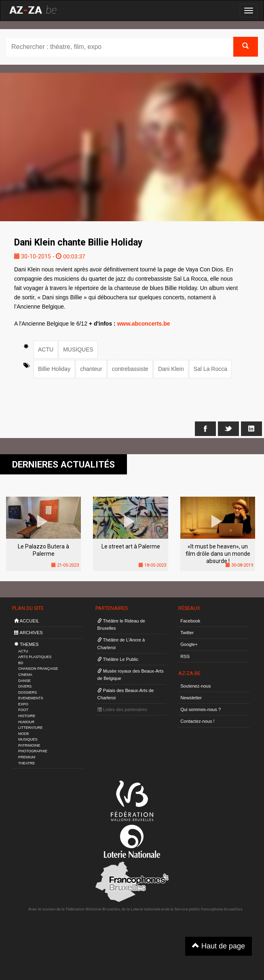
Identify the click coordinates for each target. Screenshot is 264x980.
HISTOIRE (27, 716)
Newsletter (191, 698)
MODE (24, 734)
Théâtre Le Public (118, 659)
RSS (185, 656)
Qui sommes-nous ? (201, 709)
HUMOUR (26, 722)
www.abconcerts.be (144, 324)
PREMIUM (27, 757)
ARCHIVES (29, 633)
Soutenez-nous (195, 686)
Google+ (189, 644)
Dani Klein (171, 369)
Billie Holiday (54, 369)
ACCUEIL (27, 621)
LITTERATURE (31, 728)
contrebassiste (130, 369)
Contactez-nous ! (197, 721)
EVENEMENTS (31, 698)
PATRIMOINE (29, 745)
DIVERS (25, 686)
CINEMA (25, 675)
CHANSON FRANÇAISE (38, 669)
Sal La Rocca (210, 369)
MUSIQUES (78, 349)
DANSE (24, 681)
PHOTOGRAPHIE (33, 751)
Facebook (190, 621)
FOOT (23, 710)
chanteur (91, 369)
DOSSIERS (27, 692)
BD (21, 663)
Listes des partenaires (122, 709)
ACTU (46, 349)
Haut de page (219, 946)
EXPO (23, 704)
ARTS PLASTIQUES (35, 657)
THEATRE (26, 763)
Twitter (187, 633)
